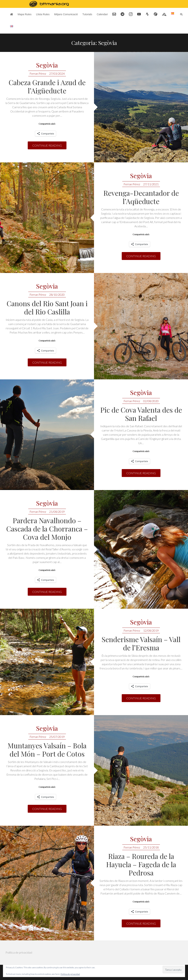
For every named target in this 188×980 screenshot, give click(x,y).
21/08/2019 (57, 512)
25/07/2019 (57, 737)
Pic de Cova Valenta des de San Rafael (141, 414)
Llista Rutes (43, 14)
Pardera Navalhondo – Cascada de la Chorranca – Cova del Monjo (47, 529)
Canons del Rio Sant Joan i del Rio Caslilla (47, 307)
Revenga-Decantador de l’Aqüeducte (141, 197)
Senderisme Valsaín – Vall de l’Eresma (141, 643)
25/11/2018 (151, 847)
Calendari (102, 14)
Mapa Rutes (25, 14)
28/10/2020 (57, 295)
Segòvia (47, 65)
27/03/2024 (57, 73)
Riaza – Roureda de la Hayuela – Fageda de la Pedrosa (141, 864)
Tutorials (87, 14)
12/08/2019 (151, 630)
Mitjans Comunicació (66, 14)
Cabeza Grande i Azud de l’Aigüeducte (47, 86)
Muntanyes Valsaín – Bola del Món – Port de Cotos (47, 750)
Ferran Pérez (38, 73)
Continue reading (47, 145)
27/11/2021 (151, 184)
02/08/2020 (151, 401)
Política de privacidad (19, 952)
